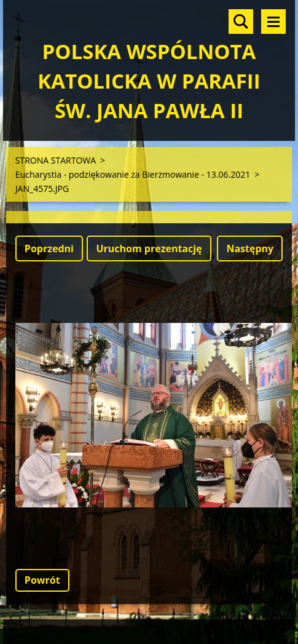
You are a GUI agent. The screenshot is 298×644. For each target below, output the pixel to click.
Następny (250, 248)
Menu (273, 22)
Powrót (42, 580)
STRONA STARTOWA (56, 160)
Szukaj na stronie (241, 22)
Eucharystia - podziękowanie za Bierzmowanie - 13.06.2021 (133, 174)
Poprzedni (49, 248)
